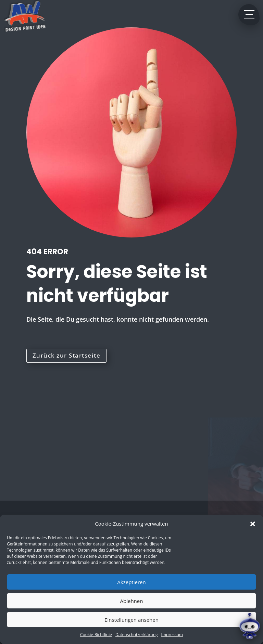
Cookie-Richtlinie (96, 635)
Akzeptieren (131, 582)
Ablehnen (132, 601)
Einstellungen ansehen (131, 620)
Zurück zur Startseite (67, 355)
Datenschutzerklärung (137, 635)
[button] (253, 524)
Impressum (172, 635)
